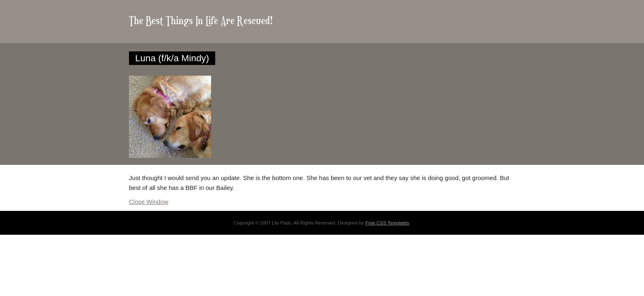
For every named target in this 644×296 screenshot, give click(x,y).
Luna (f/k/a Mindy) (172, 58)
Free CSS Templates (387, 223)
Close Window (149, 202)
